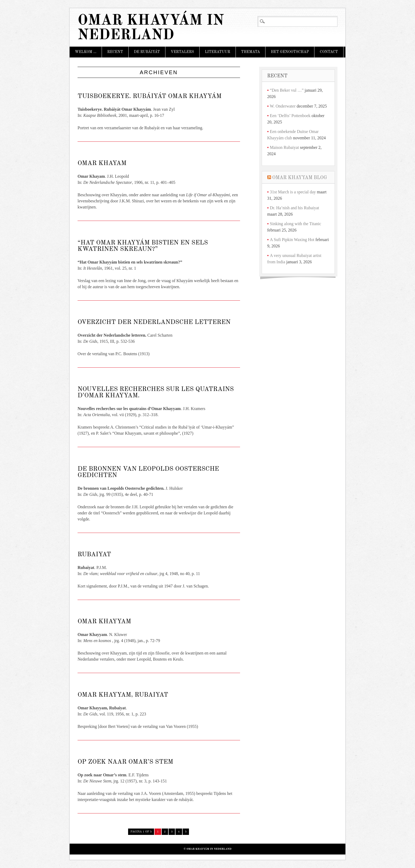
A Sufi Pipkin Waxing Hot (292, 240)
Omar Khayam (102, 163)
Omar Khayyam (104, 622)
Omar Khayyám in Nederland (151, 28)
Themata (251, 52)
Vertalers (182, 52)
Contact (329, 52)
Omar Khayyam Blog (300, 178)
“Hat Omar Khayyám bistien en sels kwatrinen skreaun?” (143, 246)
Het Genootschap (290, 52)
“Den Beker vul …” (287, 90)
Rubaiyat (94, 555)
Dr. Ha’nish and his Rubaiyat (295, 208)
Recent (115, 52)
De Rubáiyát (147, 52)
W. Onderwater (283, 106)
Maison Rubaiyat (285, 147)
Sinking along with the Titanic (296, 224)
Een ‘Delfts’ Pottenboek (290, 116)
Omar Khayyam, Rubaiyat (123, 695)
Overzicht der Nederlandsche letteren (154, 322)
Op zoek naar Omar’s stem (125, 762)
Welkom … (86, 52)
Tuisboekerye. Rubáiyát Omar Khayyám (150, 96)
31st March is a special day (293, 192)
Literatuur (218, 52)
